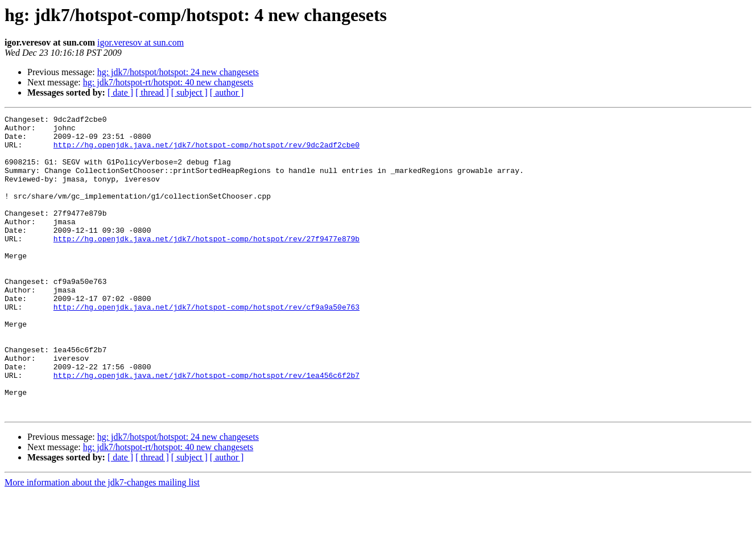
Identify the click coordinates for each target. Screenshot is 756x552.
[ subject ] (189, 92)
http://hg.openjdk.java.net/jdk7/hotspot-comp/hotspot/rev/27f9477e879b (206, 264)
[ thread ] (152, 92)
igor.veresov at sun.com (141, 42)
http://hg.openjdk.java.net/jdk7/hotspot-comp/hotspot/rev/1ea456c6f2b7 (206, 428)
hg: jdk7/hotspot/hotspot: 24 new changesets (178, 72)
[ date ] (120, 92)
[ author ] (227, 92)
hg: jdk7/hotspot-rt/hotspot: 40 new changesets (168, 82)
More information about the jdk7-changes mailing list (102, 542)
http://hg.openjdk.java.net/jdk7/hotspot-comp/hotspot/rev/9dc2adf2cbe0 (206, 151)
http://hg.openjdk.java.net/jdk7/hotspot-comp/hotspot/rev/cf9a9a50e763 (206, 346)
